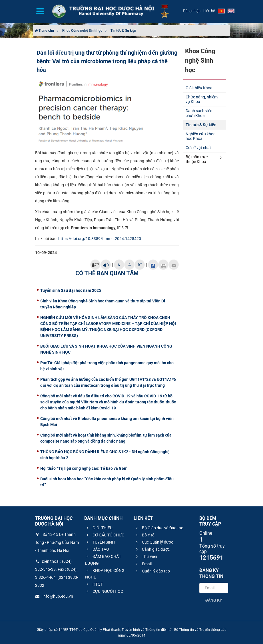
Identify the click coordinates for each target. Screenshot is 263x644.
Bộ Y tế (144, 535)
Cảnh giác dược (152, 549)
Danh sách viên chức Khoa (199, 113)
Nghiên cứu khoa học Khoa (201, 136)
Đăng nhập (192, 11)
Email (143, 564)
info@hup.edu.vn (54, 596)
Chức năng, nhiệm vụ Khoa (202, 99)
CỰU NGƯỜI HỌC (104, 591)
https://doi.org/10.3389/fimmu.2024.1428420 (100, 239)
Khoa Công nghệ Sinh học (82, 31)
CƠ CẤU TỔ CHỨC (105, 535)
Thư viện (146, 556)
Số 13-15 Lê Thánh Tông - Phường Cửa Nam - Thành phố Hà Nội (57, 542)
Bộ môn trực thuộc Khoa (204, 159)
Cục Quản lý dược (154, 542)
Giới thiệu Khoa (199, 88)
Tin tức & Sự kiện (123, 31)
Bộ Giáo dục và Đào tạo (159, 528)
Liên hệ (209, 11)
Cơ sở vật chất (198, 148)
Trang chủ (44, 31)
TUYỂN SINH (100, 542)
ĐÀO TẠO (97, 549)
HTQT (94, 584)
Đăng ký (214, 600)
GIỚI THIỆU (99, 528)
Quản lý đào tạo (152, 571)
